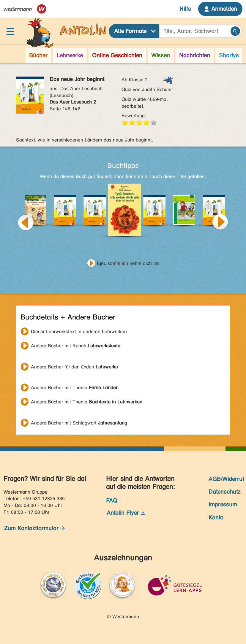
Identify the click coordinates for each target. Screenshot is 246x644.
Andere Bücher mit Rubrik (76, 346)
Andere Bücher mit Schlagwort (79, 423)
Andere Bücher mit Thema (74, 388)
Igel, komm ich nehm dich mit (128, 263)
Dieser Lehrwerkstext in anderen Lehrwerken (79, 331)
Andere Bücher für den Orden (74, 367)
